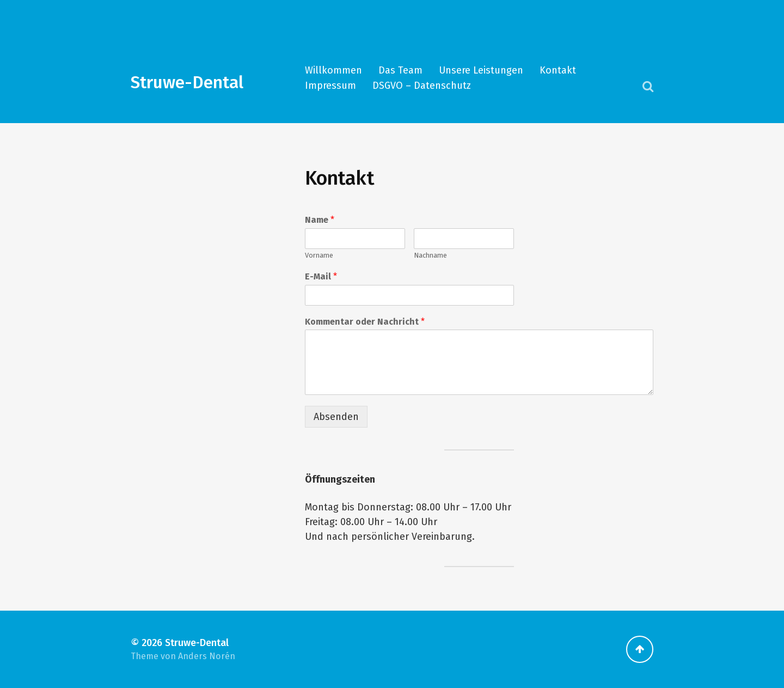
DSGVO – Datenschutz (422, 86)
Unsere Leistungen (481, 70)
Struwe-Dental (187, 83)
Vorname (319, 255)
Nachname (430, 255)
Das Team (400, 70)
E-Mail (321, 276)
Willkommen (333, 70)
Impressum (330, 86)
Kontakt (558, 70)
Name (320, 220)
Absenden (336, 417)
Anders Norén (207, 656)
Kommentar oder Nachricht (365, 322)
